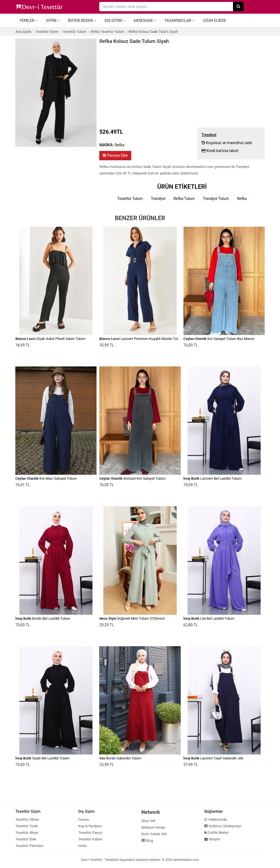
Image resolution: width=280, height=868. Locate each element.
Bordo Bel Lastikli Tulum (43, 618)
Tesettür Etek (26, 839)
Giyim (53, 21)
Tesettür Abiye (27, 833)
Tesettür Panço (91, 833)
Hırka (83, 846)
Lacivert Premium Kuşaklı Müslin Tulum (141, 339)
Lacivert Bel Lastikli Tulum (212, 478)
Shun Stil (148, 821)
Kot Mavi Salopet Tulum (46, 478)
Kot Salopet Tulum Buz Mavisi (219, 339)
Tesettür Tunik (27, 826)
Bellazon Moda (153, 827)
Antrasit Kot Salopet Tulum (132, 478)
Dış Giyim (115, 21)
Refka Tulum (184, 199)
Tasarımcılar (180, 21)
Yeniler (29, 21)
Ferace (84, 819)
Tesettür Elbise (27, 819)
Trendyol (158, 199)
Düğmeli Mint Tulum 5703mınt (132, 618)
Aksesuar (145, 21)
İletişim (212, 839)
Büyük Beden (82, 21)
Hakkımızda (215, 819)
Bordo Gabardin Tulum (120, 758)
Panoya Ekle (115, 155)
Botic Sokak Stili (154, 834)
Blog (147, 841)
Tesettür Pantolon (29, 846)
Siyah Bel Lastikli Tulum (42, 758)
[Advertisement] (182, 85)
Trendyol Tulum (216, 199)
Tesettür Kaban (91, 839)
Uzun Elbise (215, 21)
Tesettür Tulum (130, 199)
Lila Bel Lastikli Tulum (209, 618)
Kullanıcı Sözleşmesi (223, 826)
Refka (242, 199)
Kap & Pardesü (90, 826)
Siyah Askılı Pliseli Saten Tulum (50, 339)
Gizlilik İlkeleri (216, 833)
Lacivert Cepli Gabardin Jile (213, 758)
